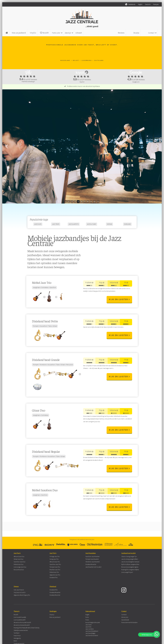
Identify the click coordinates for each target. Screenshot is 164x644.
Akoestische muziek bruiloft (22, 623)
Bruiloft (44, 33)
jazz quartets (74, 225)
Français (156, 4)
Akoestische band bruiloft (22, 626)
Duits (87, 618)
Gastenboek (125, 621)
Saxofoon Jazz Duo (19, 563)
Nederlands (132, 4)
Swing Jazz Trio (54, 560)
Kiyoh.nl (82, 82)
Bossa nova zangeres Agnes (130, 568)
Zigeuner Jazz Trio (55, 576)
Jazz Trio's (53, 554)
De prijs (136, 33)
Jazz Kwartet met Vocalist (93, 568)
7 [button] (85, 202)
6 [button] (81, 202)
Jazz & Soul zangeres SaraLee (130, 563)
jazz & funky (92, 225)
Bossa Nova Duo (19, 571)
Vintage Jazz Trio (55, 557)
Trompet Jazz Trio (55, 568)
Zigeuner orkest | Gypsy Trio (22, 596)
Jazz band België (90, 634)
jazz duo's (38, 225)
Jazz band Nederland (92, 632)
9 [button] (91, 202)
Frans (87, 621)
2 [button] (69, 202)
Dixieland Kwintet (55, 596)
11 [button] (98, 202)
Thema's (17, 612)
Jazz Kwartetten (91, 554)
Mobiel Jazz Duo (19, 565)
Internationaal (90, 612)
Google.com (136, 82)
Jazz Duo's (17, 554)
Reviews (121, 33)
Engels (87, 616)
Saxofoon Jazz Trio (55, 565)
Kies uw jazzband (19, 33)
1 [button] (66, 202)
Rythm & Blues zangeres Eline (130, 565)
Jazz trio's (88, 628)
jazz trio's (56, 225)
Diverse (16, 587)
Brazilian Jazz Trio (55, 571)
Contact (124, 612)
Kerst (15, 642)
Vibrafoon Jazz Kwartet (92, 563)
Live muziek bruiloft (20, 621)
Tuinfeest (17, 634)
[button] (57, 33)
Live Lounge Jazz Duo (20, 568)
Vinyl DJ (33, 33)
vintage (110, 225)
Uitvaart (79, 33)
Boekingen (53, 612)
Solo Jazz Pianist (19, 591)
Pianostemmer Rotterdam (129, 623)
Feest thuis (17, 637)
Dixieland (53, 587)
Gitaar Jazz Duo (18, 560)
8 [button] (88, 202)
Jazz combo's (90, 630)
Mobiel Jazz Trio (54, 573)
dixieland (127, 225)
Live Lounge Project (127, 573)
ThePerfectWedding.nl (28, 82)
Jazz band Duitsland (92, 636)
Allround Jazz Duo (19, 557)
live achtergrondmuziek (93, 623)
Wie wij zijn (125, 618)
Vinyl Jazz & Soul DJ (20, 593)
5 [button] (78, 202)
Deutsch (148, 4)
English (140, 4)
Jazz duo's (88, 626)
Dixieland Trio (54, 578)
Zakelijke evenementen (21, 631)
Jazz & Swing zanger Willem (130, 560)
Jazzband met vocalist (128, 554)
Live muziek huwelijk (20, 618)
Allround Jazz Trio (55, 563)
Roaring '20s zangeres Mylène (130, 571)
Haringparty (17, 639)
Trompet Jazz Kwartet (92, 560)
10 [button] (94, 202)
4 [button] (75, 202)
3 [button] (72, 202)
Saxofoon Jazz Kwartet (92, 557)
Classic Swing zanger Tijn (129, 557)
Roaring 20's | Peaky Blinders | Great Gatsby (26, 629)
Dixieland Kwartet (91, 565)
